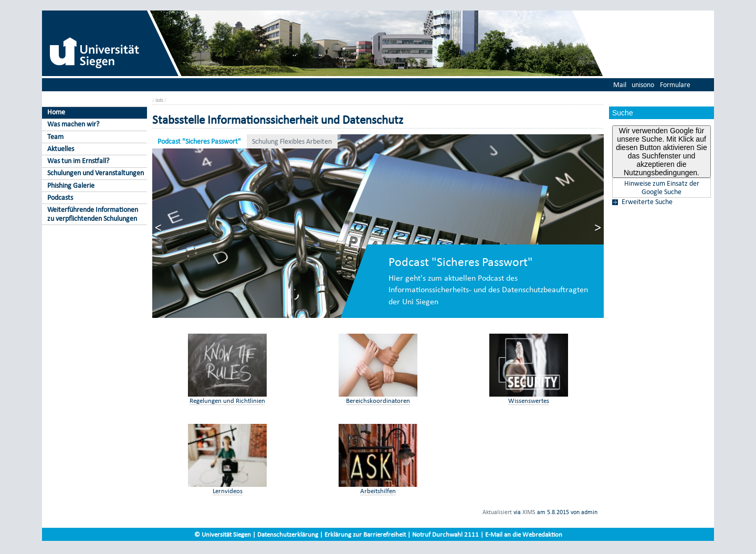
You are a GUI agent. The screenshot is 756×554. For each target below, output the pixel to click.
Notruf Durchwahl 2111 (445, 534)
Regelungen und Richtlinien (227, 401)
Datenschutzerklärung (288, 534)
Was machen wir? (73, 124)
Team (55, 137)
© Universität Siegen (223, 534)
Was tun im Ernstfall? (78, 161)
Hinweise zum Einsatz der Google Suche (662, 188)
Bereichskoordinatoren (378, 401)
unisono (643, 85)
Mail (620, 85)
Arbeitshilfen (378, 491)
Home (56, 112)
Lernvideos (228, 491)
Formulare (675, 85)
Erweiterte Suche (647, 202)
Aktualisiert (497, 512)
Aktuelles (61, 149)
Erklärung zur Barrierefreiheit (365, 534)
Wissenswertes (529, 401)
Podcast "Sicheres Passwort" (199, 141)
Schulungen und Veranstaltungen (96, 173)
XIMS (529, 512)
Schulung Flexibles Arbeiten (292, 141)
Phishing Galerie (71, 185)
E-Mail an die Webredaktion (524, 534)
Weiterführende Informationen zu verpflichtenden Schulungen (93, 214)
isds (159, 100)
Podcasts (60, 198)
